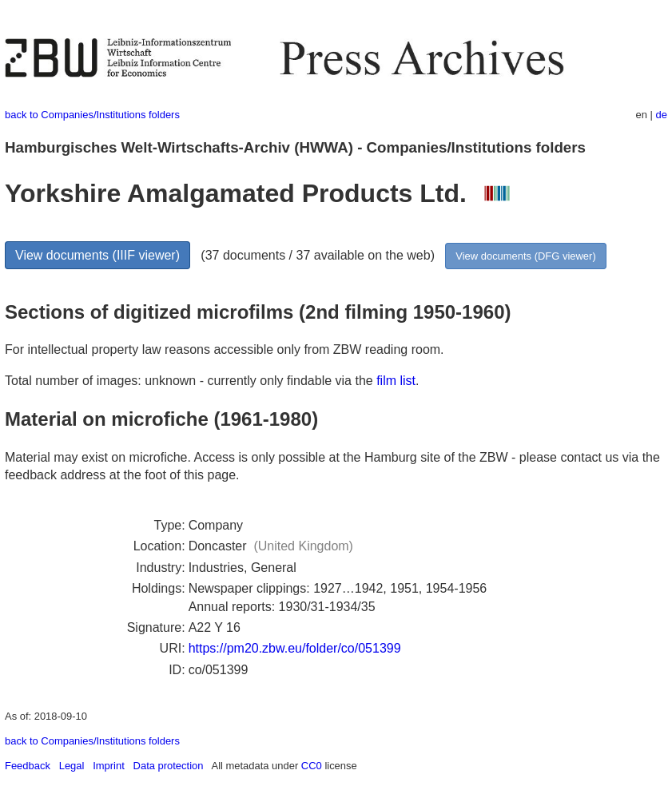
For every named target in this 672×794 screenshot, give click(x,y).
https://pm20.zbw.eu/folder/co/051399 (295, 648)
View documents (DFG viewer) (525, 256)
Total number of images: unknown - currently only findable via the (191, 381)
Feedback (28, 766)
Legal (72, 766)
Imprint (109, 766)
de (662, 115)
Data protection (169, 766)
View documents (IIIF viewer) (97, 255)
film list (396, 381)
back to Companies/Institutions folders (92, 115)
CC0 (312, 766)
